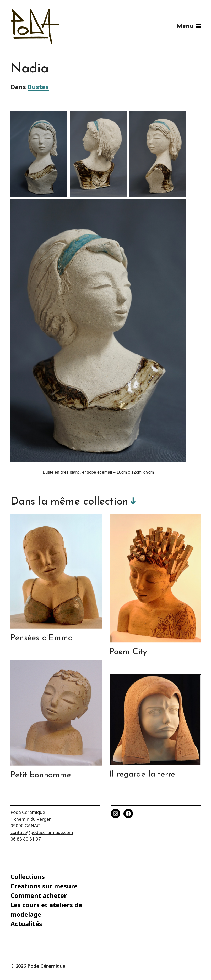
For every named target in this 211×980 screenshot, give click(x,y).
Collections (28, 877)
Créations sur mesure (44, 886)
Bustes (38, 87)
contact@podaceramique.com (42, 832)
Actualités (26, 924)
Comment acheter (39, 895)
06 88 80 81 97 (26, 839)
